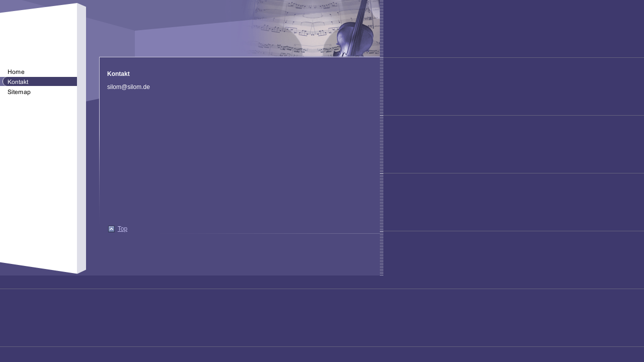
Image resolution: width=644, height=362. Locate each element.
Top (123, 229)
